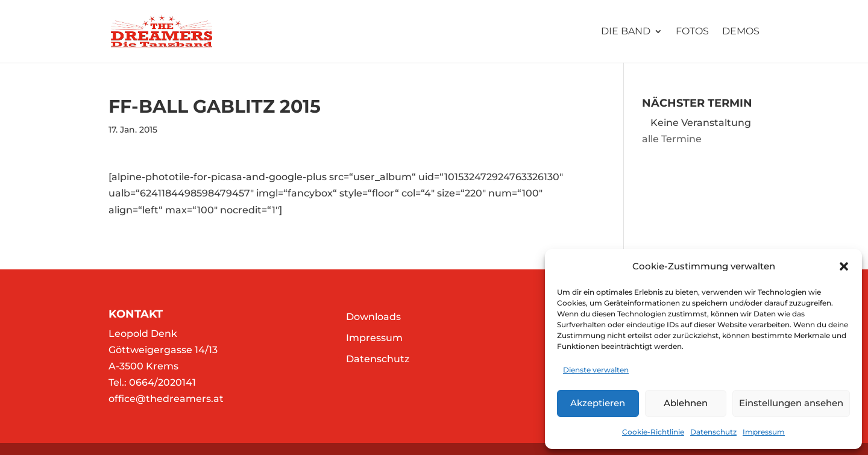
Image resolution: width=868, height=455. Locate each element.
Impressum (764, 432)
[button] (844, 266)
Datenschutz (713, 432)
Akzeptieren (598, 403)
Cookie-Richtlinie (653, 432)
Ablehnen (686, 403)
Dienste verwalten (596, 370)
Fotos (692, 32)
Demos (741, 32)
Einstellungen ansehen (791, 403)
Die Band (626, 32)
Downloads (373, 317)
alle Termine (672, 139)
